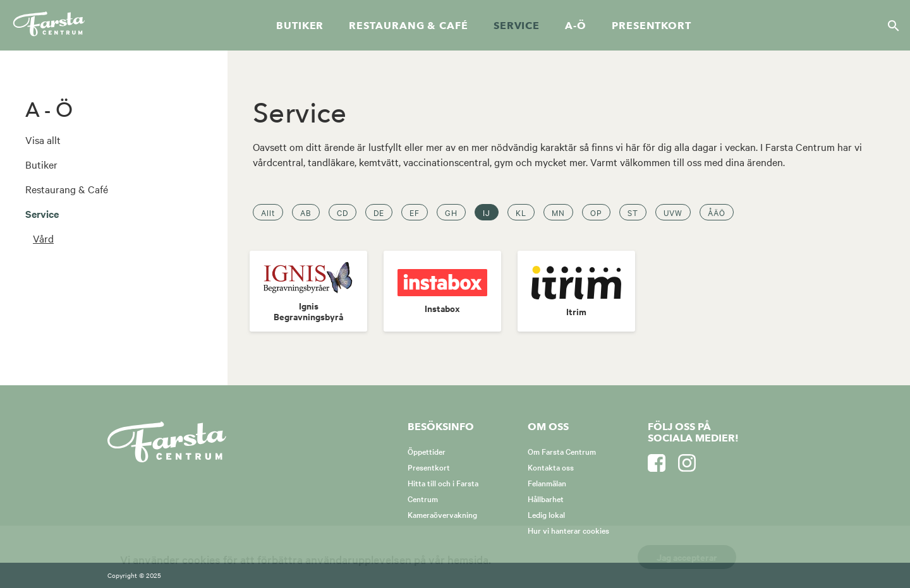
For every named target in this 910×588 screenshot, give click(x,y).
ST (633, 212)
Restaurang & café (408, 26)
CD (343, 212)
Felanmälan (547, 483)
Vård (43, 238)
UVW (673, 212)
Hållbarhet (546, 498)
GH (451, 212)
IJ (487, 212)
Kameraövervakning (442, 514)
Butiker (300, 26)
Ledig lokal (546, 514)
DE (379, 212)
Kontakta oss (551, 467)
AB (306, 212)
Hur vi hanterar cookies (568, 530)
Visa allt (43, 140)
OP (596, 212)
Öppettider (427, 451)
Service (517, 26)
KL (521, 212)
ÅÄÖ (717, 212)
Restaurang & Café (67, 189)
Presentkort (652, 26)
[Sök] (890, 25)
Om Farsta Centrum (562, 451)
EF (415, 212)
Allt (268, 212)
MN (558, 212)
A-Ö (576, 26)
